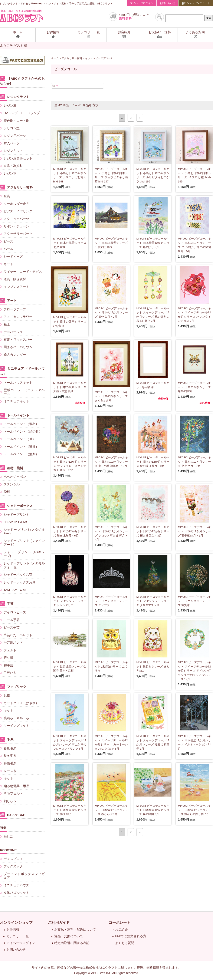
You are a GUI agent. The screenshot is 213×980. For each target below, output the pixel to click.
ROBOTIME (8, 850)
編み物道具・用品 (16, 786)
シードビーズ (13, 257)
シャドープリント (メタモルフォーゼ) (24, 565)
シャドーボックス (16, 506)
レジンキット (13, 151)
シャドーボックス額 (18, 575)
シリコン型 (12, 128)
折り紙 (8, 658)
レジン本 (10, 174)
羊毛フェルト (13, 793)
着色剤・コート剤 (16, 121)
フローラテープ (15, 309)
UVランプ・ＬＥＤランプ (22, 113)
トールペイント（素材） (21, 424)
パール (8, 249)
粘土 (7, 324)
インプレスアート (16, 287)
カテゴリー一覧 (18, 936)
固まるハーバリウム (18, 347)
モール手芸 (12, 620)
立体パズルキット (16, 893)
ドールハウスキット (18, 383)
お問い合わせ (167, 3)
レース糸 (10, 771)
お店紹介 (121, 930)
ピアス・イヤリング (18, 211)
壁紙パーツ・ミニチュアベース (24, 392)
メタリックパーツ (16, 219)
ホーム (55, 58)
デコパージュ (13, 332)
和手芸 (8, 665)
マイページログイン (142, 3)
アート (8, 300)
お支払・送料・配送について (75, 930)
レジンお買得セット (18, 158)
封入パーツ (12, 143)
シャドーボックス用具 (20, 582)
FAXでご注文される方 (131, 936)
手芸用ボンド (13, 643)
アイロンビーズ (15, 612)
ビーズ (8, 241)
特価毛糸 (10, 763)
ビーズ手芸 (12, 627)
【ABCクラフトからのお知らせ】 (22, 81)
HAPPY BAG (13, 815)
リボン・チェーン (16, 226)
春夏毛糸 (10, 748)
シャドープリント (16, 515)
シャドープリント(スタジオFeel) (24, 532)
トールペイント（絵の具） (23, 432)
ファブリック (13, 687)
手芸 (7, 603)
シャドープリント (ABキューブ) (24, 554)
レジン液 (10, 106)
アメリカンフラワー (18, 317)
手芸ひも (10, 673)
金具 (7, 196)
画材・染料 (12, 468)
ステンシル (12, 484)
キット (89, 58)
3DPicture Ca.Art (15, 522)
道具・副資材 (13, 166)
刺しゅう (10, 801)
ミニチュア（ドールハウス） (22, 371)
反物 (7, 695)
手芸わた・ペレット (18, 635)
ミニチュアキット (16, 401)
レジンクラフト (15, 97)
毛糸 (7, 739)
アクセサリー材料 (72, 58)
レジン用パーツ (15, 136)
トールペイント (15, 415)
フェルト (10, 650)
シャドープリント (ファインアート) (24, 543)
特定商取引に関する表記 (72, 943)
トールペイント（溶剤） (21, 454)
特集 (3, 828)
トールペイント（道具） (21, 447)
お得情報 (13, 930)
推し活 (8, 837)
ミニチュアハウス (16, 885)
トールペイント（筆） (20, 439)
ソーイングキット (16, 726)
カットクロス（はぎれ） (21, 703)
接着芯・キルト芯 (16, 718)
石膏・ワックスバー (18, 340)
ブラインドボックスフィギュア (24, 876)
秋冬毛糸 (10, 756)
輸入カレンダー (15, 355)
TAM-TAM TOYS (15, 590)
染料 (7, 492)
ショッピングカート (196, 3)
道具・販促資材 (15, 279)
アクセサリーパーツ (18, 234)
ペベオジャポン (15, 477)
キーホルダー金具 (16, 204)
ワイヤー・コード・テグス (23, 272)
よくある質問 (125, 943)
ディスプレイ (13, 859)
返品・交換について (69, 936)
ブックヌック (13, 866)
